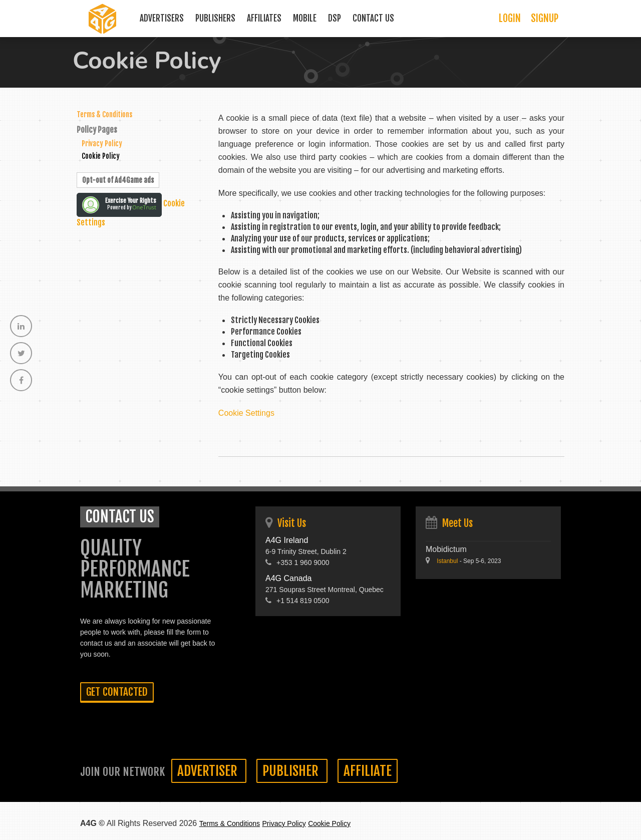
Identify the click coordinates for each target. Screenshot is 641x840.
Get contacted (117, 692)
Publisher (292, 771)
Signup (545, 18)
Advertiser (209, 771)
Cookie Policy (101, 156)
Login (510, 18)
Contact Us (373, 18)
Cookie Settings (246, 413)
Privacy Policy (102, 144)
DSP (335, 18)
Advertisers (162, 18)
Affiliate (368, 771)
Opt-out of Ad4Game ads (118, 180)
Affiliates (264, 18)
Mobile (305, 18)
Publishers (215, 18)
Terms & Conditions (104, 114)
